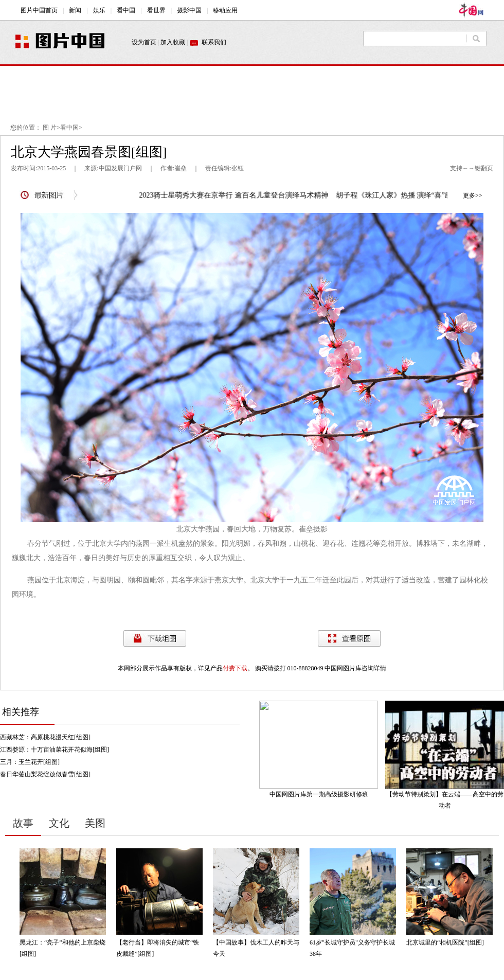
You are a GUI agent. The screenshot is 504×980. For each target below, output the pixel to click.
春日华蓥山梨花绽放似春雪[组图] (45, 774)
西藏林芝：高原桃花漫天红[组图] (45, 737)
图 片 (50, 128)
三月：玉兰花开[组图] (30, 762)
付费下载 (235, 668)
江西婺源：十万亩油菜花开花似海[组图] (55, 750)
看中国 (69, 128)
